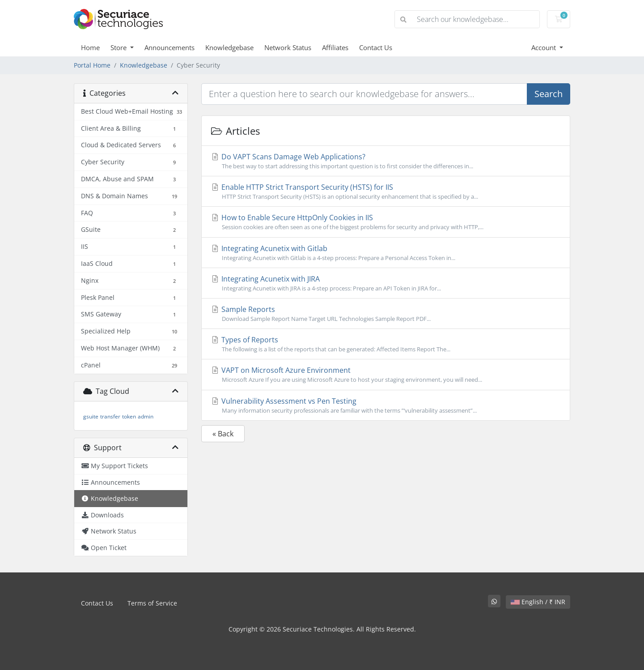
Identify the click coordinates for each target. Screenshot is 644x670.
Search (549, 94)
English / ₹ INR (538, 602)
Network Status (288, 47)
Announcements (169, 47)
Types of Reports (386, 344)
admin (146, 416)
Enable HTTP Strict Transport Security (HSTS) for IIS (386, 192)
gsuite (91, 416)
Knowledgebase (229, 47)
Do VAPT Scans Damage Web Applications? (386, 161)
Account (544, 47)
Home (90, 47)
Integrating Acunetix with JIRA (386, 283)
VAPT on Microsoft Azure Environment (386, 375)
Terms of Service (152, 603)
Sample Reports (386, 314)
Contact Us (376, 47)
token (129, 416)
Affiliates (335, 47)
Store (119, 47)
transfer (110, 416)
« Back (223, 434)
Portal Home (92, 65)
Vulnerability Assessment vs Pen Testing (386, 405)
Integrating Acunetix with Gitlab (386, 253)
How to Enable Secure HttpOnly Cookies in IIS (386, 222)
